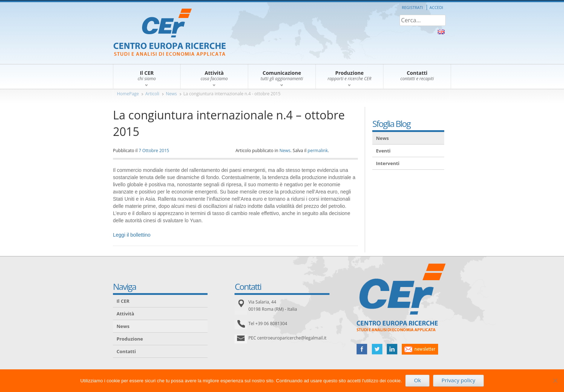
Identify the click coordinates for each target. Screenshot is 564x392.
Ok (418, 380)
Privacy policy (458, 380)
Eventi (383, 151)
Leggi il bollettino (132, 235)
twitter (377, 349)
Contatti (126, 351)
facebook (362, 349)
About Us (441, 32)
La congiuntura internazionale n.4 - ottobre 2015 (232, 94)
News (171, 94)
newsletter (420, 349)
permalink (318, 151)
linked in (392, 349)
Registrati (412, 7)
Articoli (152, 94)
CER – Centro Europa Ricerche (170, 33)
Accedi (436, 7)
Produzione (130, 339)
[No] (555, 380)
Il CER (123, 301)
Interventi (388, 163)
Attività (125, 314)
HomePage (128, 94)
